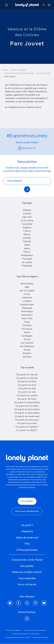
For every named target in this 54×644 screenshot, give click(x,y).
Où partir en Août (27, 399)
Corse (27, 294)
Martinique (27, 312)
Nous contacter (27, 585)
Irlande (27, 238)
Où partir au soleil (27, 423)
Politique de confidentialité (34, 630)
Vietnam (27, 357)
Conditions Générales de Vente (17, 637)
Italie (27, 245)
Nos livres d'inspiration (27, 511)
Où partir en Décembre (27, 413)
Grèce (27, 235)
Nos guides (27, 501)
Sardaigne (27, 336)
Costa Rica (27, 221)
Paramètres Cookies (41, 637)
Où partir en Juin (27, 392)
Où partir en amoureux (27, 420)
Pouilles (27, 326)
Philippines (27, 255)
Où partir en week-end (27, 417)
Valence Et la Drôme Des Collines (19, 73)
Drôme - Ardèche (18, 70)
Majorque (27, 308)
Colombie (27, 224)
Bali (27, 287)
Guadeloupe (27, 305)
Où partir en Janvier (27, 375)
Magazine (27, 531)
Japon (27, 249)
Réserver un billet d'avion (27, 572)
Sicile (27, 339)
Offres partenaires (27, 550)
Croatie (27, 214)
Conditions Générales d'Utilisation (26, 634)
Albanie (27, 210)
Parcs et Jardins (44, 73)
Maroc (27, 252)
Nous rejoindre (27, 578)
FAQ (27, 544)
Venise (27, 350)
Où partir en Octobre (27, 406)
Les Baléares (27, 346)
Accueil (5, 70)
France (27, 231)
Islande (27, 242)
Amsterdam (27, 284)
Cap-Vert (27, 217)
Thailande (27, 266)
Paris (27, 322)
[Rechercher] (44, 5)
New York (27, 319)
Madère (27, 353)
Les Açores (27, 343)
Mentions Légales (13, 630)
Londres (27, 301)
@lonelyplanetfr (27, 148)
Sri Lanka (27, 262)
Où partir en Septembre (27, 403)
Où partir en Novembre (27, 410)
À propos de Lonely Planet (27, 560)
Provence (27, 329)
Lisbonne (27, 298)
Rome (27, 333)
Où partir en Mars (27, 382)
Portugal (27, 259)
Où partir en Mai (27, 389)
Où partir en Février (27, 378)
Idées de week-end (27, 538)
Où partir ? (27, 525)
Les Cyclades (27, 291)
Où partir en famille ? (27, 427)
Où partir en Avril (27, 385)
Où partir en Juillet (27, 396)
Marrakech (27, 315)
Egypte (27, 228)
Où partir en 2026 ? (27, 430)
